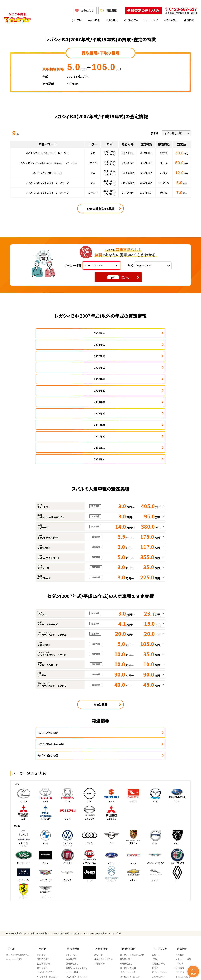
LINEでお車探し (73, 890)
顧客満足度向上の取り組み (133, 903)
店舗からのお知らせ (104, 877)
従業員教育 (126, 907)
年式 (130, 265)
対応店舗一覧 (159, 881)
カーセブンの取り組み (131, 894)
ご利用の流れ (159, 894)
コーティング (151, 20)
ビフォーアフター (161, 890)
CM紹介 (179, 881)
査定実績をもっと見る (101, 209)
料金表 (156, 885)
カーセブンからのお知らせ (18, 872)
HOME (10, 867)
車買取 (78, 20)
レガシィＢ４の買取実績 (96, 853)
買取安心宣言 (44, 877)
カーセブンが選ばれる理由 (133, 872)
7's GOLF (180, 890)
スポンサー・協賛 (183, 877)
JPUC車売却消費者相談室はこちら (135, 921)
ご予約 (156, 877)
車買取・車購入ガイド (185, 898)
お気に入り (87, 11)
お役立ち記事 (171, 20)
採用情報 (189, 20)
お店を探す (112, 20)
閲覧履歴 (112, 11)
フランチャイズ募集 (184, 903)
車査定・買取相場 (39, 853)
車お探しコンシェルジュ (77, 885)
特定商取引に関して (91, 974)
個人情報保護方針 (49, 974)
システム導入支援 (184, 907)
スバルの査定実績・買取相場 (66, 853)
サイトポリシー (173, 974)
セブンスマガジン (183, 894)
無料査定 (42, 872)
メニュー (157, 872)
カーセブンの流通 (129, 885)
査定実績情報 (44, 881)
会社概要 (180, 872)
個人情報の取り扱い (70, 974)
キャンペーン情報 (14, 877)
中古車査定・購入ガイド (48, 894)
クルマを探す (72, 872)
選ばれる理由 (131, 20)
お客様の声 (100, 881)
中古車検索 (94, 20)
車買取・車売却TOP (16, 853)
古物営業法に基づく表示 (115, 974)
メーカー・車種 (73, 265)
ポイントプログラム (46, 890)
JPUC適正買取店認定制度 (133, 898)
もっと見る (101, 636)
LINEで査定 (43, 885)
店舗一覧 (99, 872)
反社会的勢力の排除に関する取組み (146, 974)
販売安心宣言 (73, 881)
